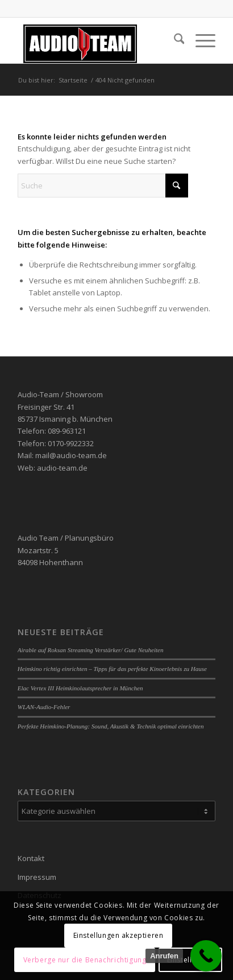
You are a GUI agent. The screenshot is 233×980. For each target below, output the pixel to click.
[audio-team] (97, 40)
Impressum (37, 877)
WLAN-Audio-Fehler (44, 707)
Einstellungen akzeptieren (118, 935)
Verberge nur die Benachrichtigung (85, 960)
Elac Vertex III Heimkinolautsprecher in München (80, 688)
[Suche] (174, 40)
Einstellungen (190, 960)
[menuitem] (174, 40)
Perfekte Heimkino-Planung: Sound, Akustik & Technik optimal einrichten (111, 726)
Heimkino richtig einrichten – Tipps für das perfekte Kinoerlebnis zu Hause (112, 669)
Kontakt (31, 858)
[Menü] (200, 40)
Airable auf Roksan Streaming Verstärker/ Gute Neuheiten (91, 650)
